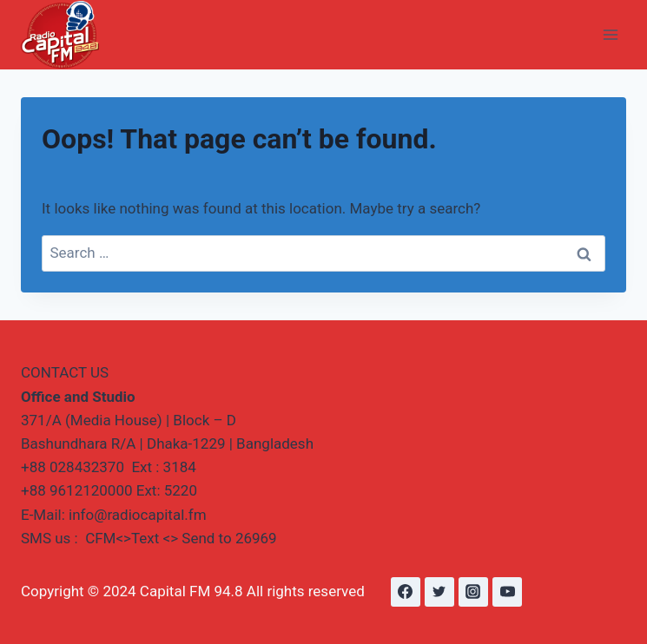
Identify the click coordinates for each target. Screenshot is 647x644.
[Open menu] (610, 34)
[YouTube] (507, 592)
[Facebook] (406, 592)
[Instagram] (473, 592)
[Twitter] (439, 592)
